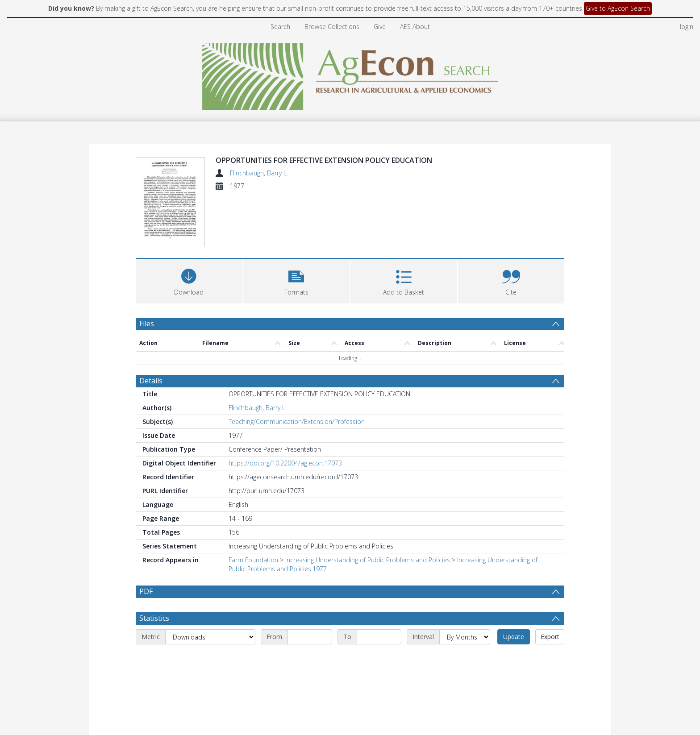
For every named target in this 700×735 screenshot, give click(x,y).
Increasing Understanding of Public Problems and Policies (368, 506)
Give (380, 27)
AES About (415, 27)
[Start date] (310, 583)
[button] (297, 226)
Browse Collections (332, 27)
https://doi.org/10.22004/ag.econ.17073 (285, 409)
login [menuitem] (687, 27)
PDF (146, 538)
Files (147, 270)
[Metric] (210, 583)
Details (151, 327)
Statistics (154, 565)
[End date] (379, 583)
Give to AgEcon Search (618, 8)
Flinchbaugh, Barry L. (259, 173)
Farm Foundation (253, 506)
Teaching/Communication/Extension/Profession (297, 368)
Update (514, 583)
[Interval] (465, 583)
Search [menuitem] (280, 27)
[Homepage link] (350, 74)
